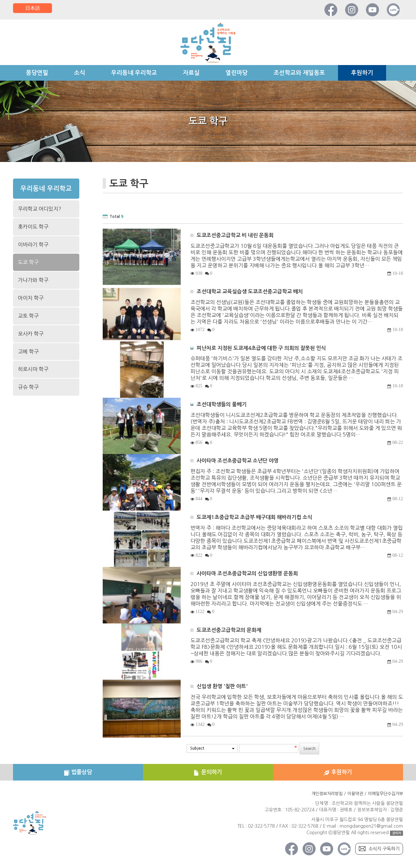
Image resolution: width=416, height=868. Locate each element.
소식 (80, 73)
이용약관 (352, 796)
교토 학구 (28, 316)
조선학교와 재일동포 (299, 73)
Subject (197, 748)
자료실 (191, 73)
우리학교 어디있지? (39, 209)
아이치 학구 (31, 298)
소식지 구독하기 (382, 852)
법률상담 (78, 774)
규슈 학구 (28, 387)
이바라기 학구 (33, 245)
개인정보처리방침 (321, 796)
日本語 (32, 8)
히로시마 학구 (33, 369)
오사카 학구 (31, 334)
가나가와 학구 (33, 280)
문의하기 (208, 774)
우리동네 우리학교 (134, 73)
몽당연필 (37, 73)
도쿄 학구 (28, 262)
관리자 (396, 836)
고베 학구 (28, 352)
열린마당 (237, 73)
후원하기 (362, 73)
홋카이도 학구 (33, 227)
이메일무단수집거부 (384, 796)
